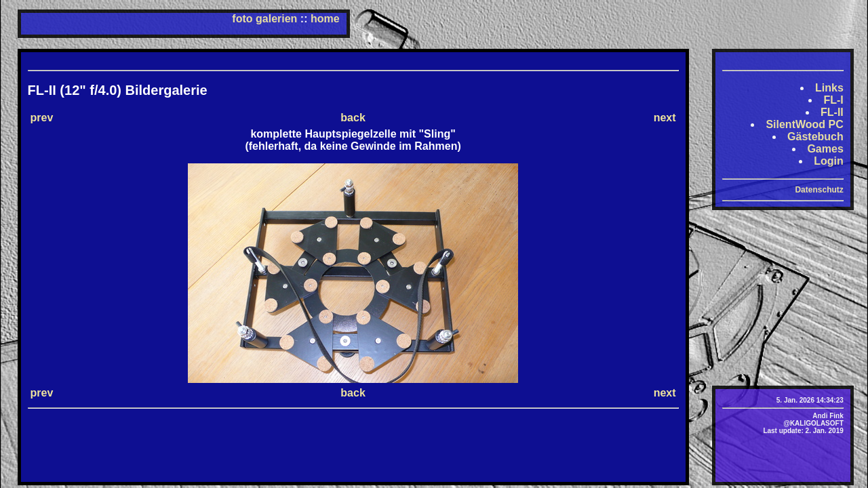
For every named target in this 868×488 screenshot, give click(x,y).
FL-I (833, 100)
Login (829, 161)
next (665, 118)
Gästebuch (815, 137)
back (353, 118)
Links (829, 88)
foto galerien (264, 19)
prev (42, 118)
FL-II (832, 112)
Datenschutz (819, 190)
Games (825, 149)
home (325, 19)
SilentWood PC (804, 124)
